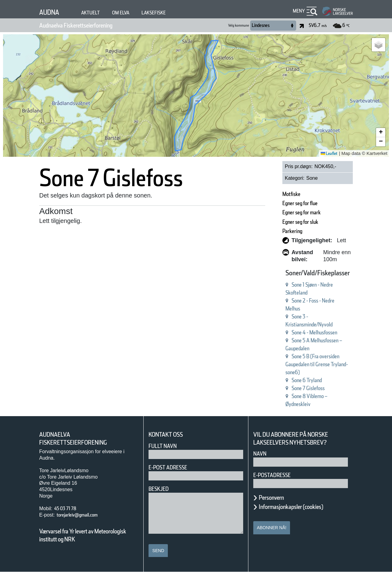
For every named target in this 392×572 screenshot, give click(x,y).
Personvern (276, 498)
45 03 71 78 (69, 508)
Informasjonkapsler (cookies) (303, 507)
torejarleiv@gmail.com (84, 515)
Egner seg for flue (287, 203)
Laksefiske (167, 13)
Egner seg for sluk (287, 222)
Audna (51, 12)
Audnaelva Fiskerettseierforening (90, 25)
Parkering (275, 231)
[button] (379, 45)
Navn (261, 454)
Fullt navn (165, 446)
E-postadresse (276, 475)
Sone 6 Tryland (292, 380)
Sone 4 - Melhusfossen (303, 332)
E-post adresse (172, 467)
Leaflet (327, 153)
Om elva (130, 13)
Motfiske (274, 194)
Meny (298, 11)
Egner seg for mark (289, 212)
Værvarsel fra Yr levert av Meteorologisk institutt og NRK (86, 535)
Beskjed (160, 489)
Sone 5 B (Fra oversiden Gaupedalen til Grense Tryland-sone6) (302, 364)
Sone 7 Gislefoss (294, 388)
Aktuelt (96, 13)
